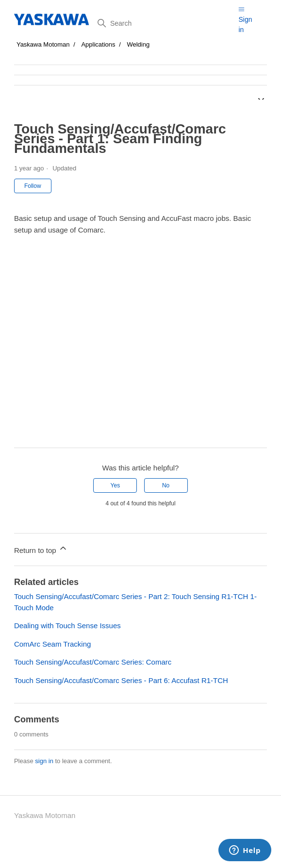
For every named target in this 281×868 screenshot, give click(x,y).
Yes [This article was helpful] (116, 485)
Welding (138, 44)
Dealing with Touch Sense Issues (67, 626)
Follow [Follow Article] (33, 186)
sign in (44, 761)
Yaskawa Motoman (43, 44)
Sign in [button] (245, 25)
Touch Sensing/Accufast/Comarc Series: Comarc (93, 662)
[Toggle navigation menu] (241, 9)
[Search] (165, 23)
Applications (98, 44)
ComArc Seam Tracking (52, 644)
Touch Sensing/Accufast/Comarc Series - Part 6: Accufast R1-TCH (121, 680)
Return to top (41, 549)
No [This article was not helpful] (166, 485)
